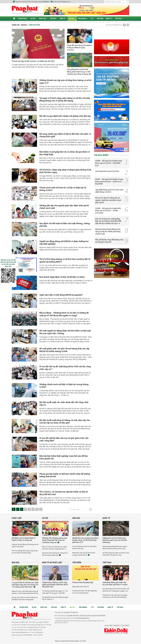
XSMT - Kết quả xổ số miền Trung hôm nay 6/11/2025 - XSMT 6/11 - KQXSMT (109, 182)
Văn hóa (54, 19)
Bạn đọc (72, 19)
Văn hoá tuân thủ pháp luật (83, 582)
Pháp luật (43, 19)
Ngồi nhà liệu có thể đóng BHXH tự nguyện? (61, 295)
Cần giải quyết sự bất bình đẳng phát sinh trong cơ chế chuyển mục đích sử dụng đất (79, 72)
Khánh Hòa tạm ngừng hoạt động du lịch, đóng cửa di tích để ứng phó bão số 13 (85, 540)
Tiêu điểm (100, 19)
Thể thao (119, 19)
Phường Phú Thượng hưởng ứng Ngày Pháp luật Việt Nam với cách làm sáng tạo (55, 540)
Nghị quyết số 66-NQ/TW (81, 587)
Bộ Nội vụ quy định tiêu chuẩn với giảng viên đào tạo (65, 116)
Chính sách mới (34, 25)
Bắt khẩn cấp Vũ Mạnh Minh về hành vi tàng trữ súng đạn (24, 539)
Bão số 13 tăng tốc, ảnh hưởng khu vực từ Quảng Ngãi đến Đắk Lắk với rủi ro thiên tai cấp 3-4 (108, 221)
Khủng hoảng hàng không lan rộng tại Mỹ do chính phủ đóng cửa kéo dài (108, 231)
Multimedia (83, 19)
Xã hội (34, 19)
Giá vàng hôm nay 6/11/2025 (107, 171)
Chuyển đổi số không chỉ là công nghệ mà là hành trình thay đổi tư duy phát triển (55, 585)
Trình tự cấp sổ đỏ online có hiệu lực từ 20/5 (33, 61)
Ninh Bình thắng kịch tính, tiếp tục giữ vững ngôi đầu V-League (115, 584)
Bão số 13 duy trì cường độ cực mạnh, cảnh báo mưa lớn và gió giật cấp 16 (108, 200)
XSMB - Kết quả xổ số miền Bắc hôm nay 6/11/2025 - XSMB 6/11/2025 (108, 211)
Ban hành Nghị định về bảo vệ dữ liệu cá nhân (62, 277)
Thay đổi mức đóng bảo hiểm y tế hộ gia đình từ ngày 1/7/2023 (80, 48)
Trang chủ (16, 25)
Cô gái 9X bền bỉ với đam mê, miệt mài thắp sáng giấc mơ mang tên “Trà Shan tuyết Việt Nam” (25, 585)
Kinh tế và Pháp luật (52, 562)
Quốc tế (109, 19)
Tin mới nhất (23, 19)
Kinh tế (63, 19)
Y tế (92, 19)
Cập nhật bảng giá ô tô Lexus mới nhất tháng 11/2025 (109, 191)
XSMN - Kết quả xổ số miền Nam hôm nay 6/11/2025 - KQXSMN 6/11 (109, 163)
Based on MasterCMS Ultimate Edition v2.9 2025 (71, 641)
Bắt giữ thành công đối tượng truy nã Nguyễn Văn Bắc (109, 241)
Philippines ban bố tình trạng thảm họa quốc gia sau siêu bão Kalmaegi (115, 540)
